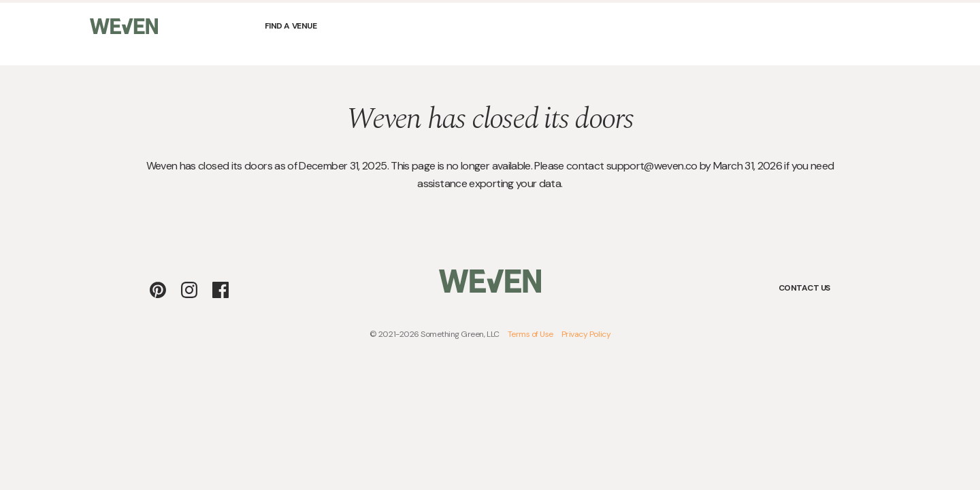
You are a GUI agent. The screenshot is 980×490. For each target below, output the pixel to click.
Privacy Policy (586, 334)
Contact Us (804, 288)
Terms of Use (530, 334)
